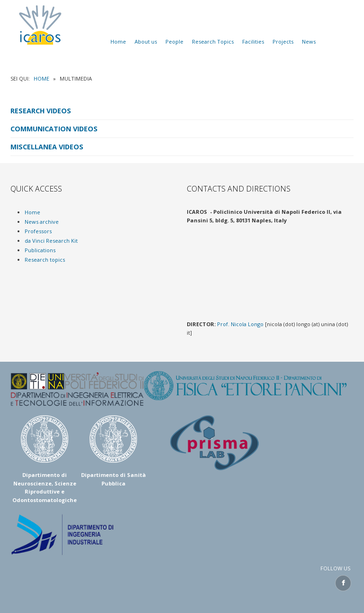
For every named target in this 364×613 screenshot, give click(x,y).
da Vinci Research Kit (51, 241)
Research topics (45, 260)
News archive (42, 222)
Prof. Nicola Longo (240, 324)
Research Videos (41, 111)
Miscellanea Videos (47, 147)
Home (41, 78)
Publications (40, 250)
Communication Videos (54, 129)
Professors (38, 231)
